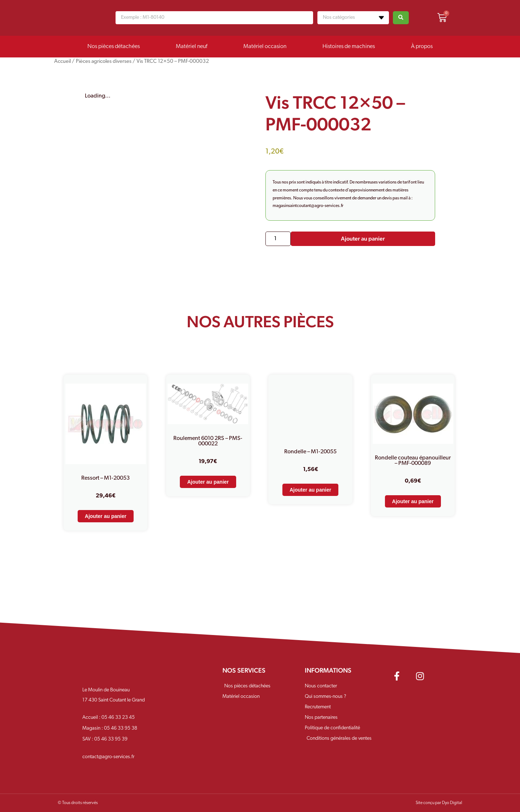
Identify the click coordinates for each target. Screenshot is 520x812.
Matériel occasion (265, 47)
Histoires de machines (349, 47)
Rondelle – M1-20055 (310, 452)
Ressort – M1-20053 (105, 478)
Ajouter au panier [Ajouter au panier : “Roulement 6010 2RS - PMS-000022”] (208, 482)
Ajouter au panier (363, 239)
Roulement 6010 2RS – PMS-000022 (208, 441)
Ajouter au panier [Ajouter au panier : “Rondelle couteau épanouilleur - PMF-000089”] (413, 501)
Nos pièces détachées (114, 47)
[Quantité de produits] (278, 239)
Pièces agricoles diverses (104, 62)
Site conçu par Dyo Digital (439, 803)
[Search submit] (401, 18)
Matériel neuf (192, 47)
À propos (422, 47)
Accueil (62, 62)
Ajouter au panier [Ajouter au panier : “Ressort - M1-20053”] (106, 516)
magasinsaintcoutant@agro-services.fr (308, 206)
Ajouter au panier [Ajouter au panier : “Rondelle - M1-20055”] (310, 490)
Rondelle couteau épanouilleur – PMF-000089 (413, 461)
